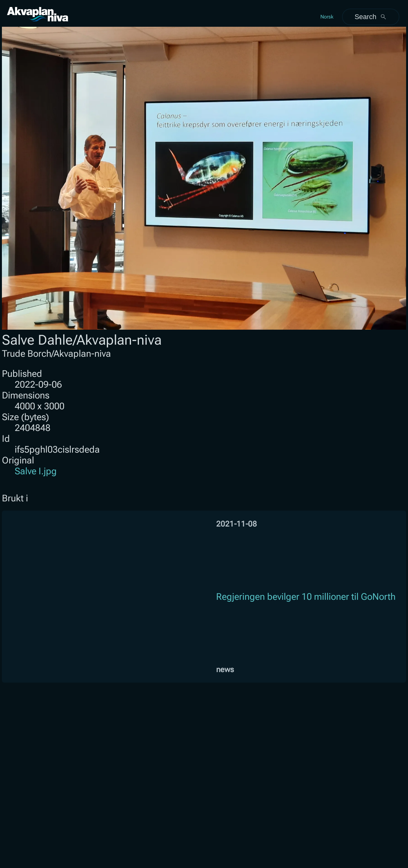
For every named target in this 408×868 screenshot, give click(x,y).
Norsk (327, 17)
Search (371, 17)
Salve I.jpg (36, 471)
